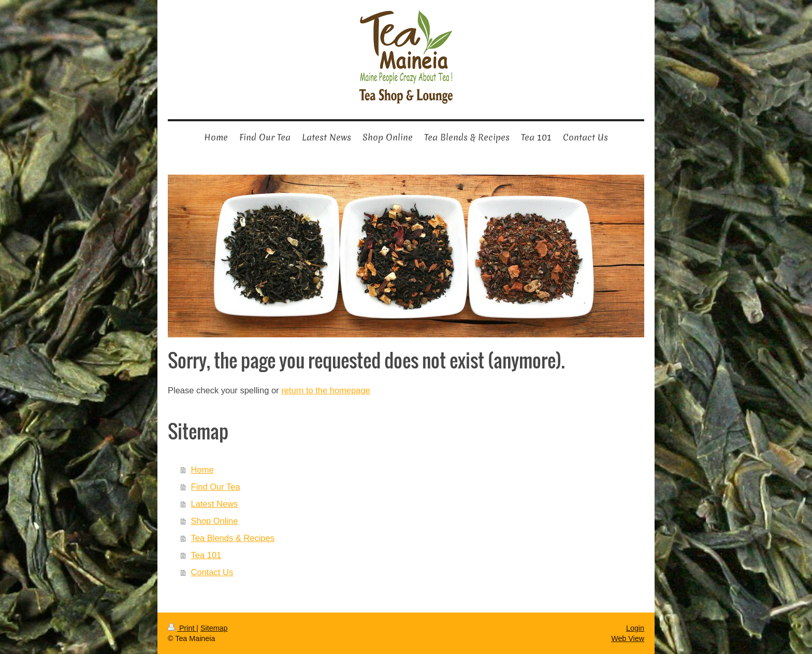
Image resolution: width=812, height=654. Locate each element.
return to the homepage (326, 390)
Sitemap (214, 628)
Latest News (215, 504)
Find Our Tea (216, 487)
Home (202, 470)
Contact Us (212, 572)
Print (182, 628)
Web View (628, 638)
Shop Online (215, 521)
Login (635, 628)
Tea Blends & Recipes (233, 538)
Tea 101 (206, 555)
